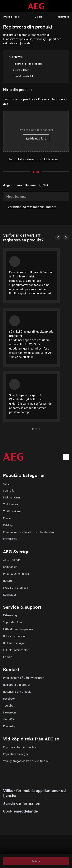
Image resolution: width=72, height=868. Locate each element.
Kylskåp (8, 525)
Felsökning (10, 615)
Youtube (8, 705)
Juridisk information (22, 803)
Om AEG (8, 719)
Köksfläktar (10, 539)
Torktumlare (11, 504)
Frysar (7, 518)
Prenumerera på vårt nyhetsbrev (24, 678)
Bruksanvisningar (14, 643)
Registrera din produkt (17, 684)
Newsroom (10, 712)
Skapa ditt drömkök (16, 587)
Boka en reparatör (14, 636)
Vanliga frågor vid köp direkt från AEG (27, 761)
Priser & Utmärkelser (16, 573)
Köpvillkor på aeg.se (16, 754)
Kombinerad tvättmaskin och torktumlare (29, 532)
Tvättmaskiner (12, 511)
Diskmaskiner (12, 497)
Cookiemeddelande (20, 811)
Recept (7, 580)
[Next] (66, 237)
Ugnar (7, 483)
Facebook (9, 698)
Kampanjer (10, 567)
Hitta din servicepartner (18, 629)
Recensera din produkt (17, 691)
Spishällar (9, 490)
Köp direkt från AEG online (20, 747)
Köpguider (10, 594)
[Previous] (58, 237)
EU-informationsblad (16, 650)
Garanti (8, 657)
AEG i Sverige (12, 560)
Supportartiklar (13, 622)
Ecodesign (10, 726)
